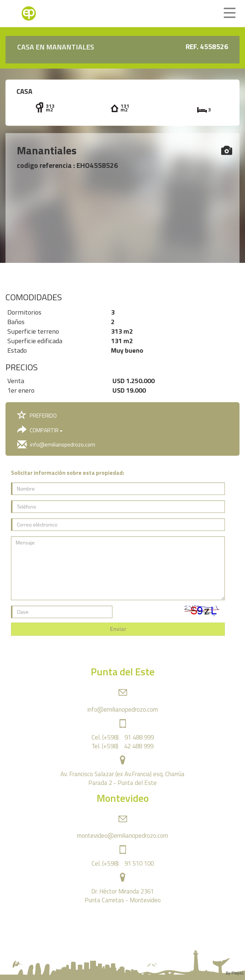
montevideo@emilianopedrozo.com (122, 835)
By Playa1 (235, 973)
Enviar (118, 629)
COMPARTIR (40, 430)
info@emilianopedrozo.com (56, 445)
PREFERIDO (37, 415)
